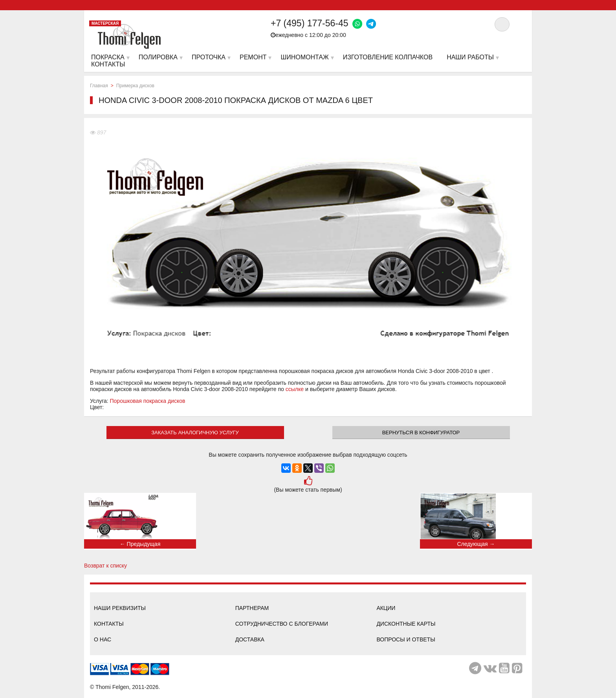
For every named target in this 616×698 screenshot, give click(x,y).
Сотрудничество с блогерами (282, 624)
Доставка (250, 639)
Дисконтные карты (406, 624)
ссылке (295, 389)
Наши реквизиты (120, 608)
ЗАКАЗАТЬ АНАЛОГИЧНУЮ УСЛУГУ (195, 433)
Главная (99, 86)
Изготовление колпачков (388, 57)
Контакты (109, 624)
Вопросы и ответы (406, 639)
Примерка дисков (135, 86)
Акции (386, 608)
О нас (103, 639)
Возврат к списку (105, 566)
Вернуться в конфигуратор (421, 433)
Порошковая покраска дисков (148, 401)
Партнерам (252, 608)
